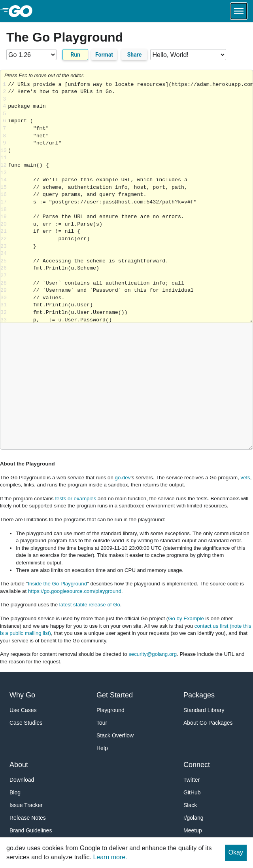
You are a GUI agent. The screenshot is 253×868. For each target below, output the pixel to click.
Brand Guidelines (31, 830)
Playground (110, 710)
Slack (190, 805)
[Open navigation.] (239, 11)
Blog (15, 792)
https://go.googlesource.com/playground (75, 591)
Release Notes (28, 818)
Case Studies (26, 723)
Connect (197, 765)
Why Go (22, 695)
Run (75, 55)
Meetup (193, 830)
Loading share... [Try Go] (130, 202)
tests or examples (76, 499)
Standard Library (204, 710)
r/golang (194, 818)
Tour (102, 723)
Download (22, 780)
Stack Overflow (115, 735)
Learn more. (110, 857)
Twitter (192, 780)
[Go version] (31, 55)
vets (245, 478)
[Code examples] (188, 55)
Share (135, 55)
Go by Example (186, 618)
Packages (199, 695)
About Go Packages (208, 723)
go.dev (123, 478)
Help (102, 748)
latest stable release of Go (90, 605)
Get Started (115, 695)
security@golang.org (153, 654)
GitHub (192, 792)
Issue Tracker (26, 805)
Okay (236, 852)
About (19, 765)
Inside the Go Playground (57, 584)
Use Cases (23, 710)
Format (104, 55)
